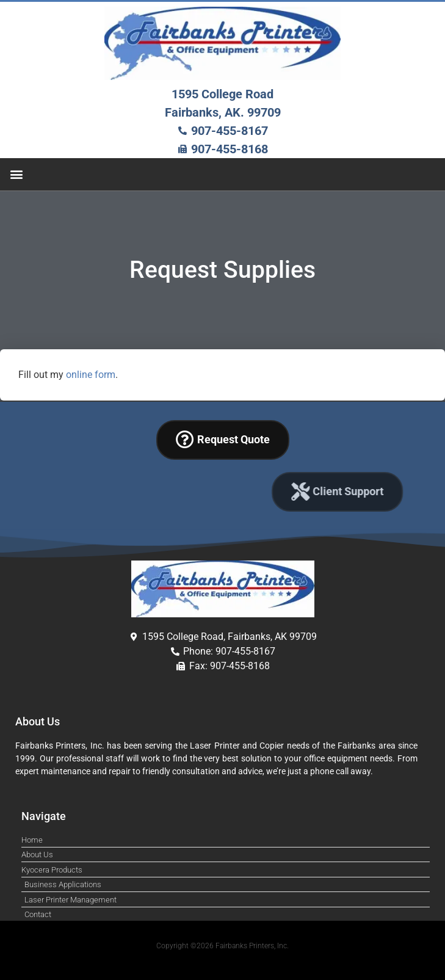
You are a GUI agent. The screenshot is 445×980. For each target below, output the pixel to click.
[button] (16, 174)
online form (91, 375)
